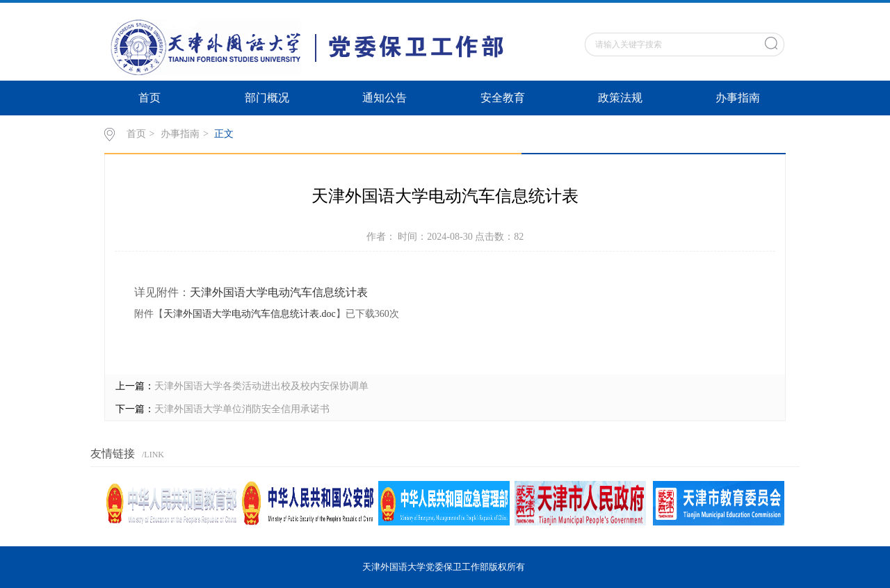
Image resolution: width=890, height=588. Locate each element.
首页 (149, 98)
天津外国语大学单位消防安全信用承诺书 (242, 409)
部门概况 (267, 98)
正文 (224, 134)
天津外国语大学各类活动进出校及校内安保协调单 (261, 386)
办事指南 (738, 98)
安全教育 (503, 98)
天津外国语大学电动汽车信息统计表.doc (250, 314)
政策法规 (620, 98)
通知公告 (385, 98)
